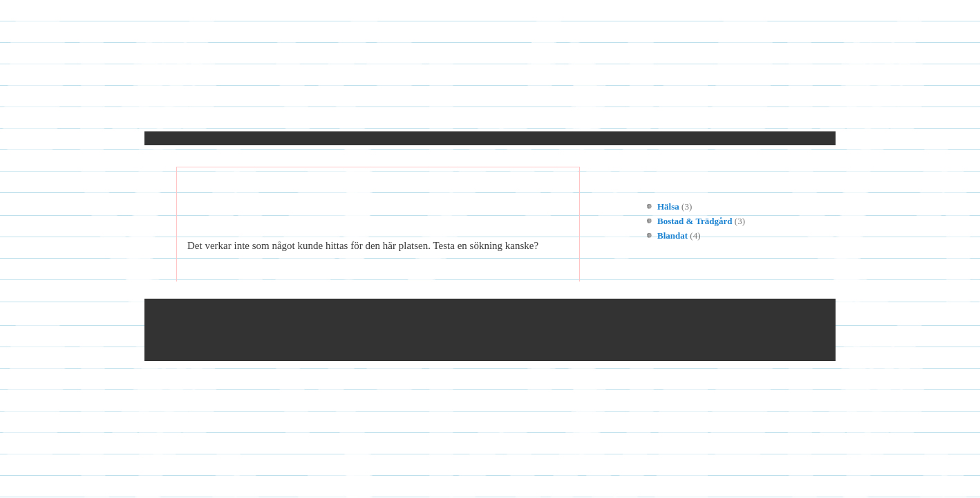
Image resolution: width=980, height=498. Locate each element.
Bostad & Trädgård (695, 221)
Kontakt (270, 113)
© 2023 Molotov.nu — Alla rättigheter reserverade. (312, 330)
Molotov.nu (490, 75)
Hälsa (668, 206)
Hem (214, 113)
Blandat (672, 236)
